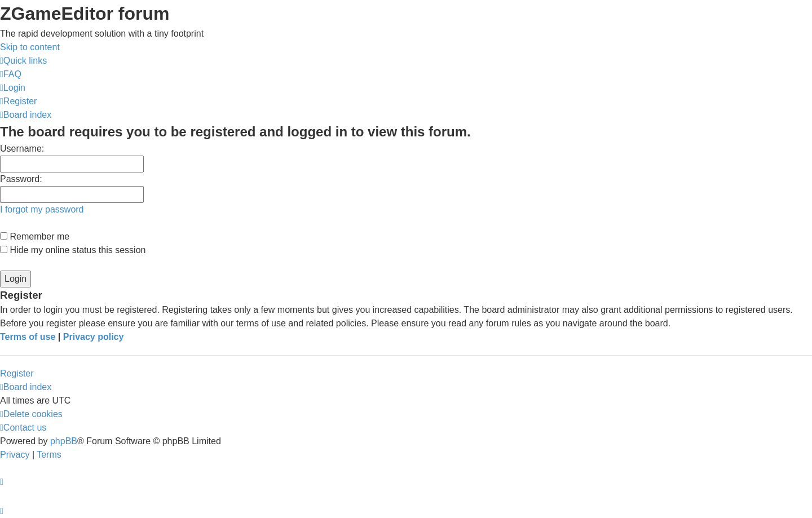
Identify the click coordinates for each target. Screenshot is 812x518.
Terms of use (28, 337)
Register (17, 373)
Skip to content (30, 47)
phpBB (64, 441)
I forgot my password (42, 209)
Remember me (35, 236)
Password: (21, 179)
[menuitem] (11, 74)
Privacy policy (94, 337)
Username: (22, 149)
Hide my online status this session (73, 250)
